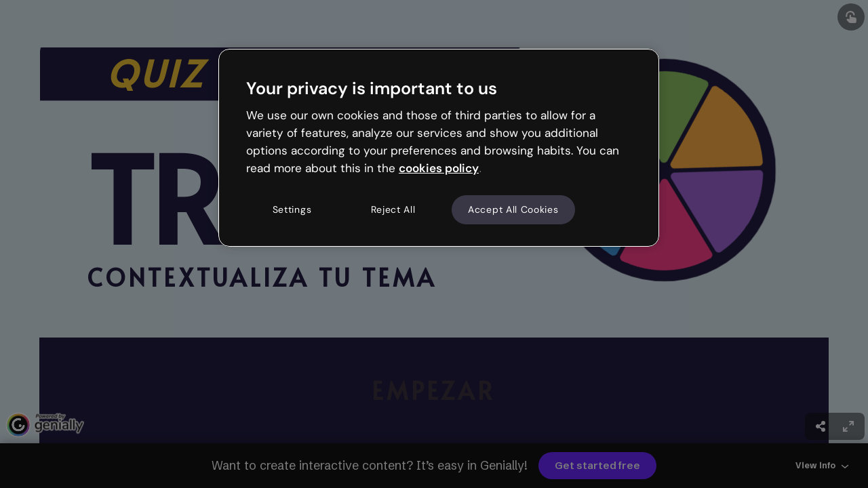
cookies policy (439, 168)
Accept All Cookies (513, 209)
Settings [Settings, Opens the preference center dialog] (292, 209)
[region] (439, 148)
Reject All (393, 209)
